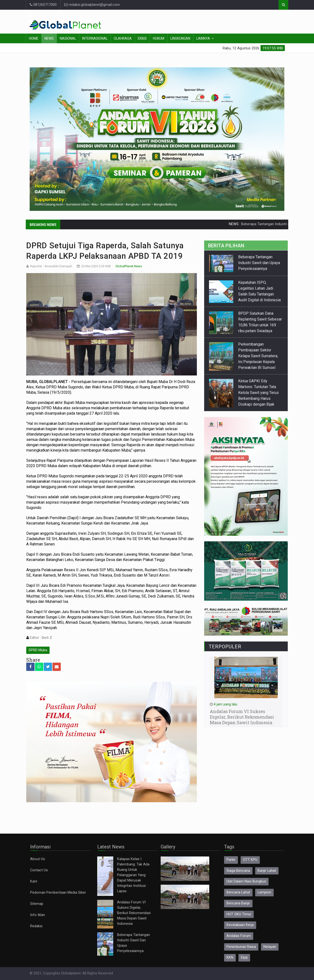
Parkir (231, 860)
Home (34, 38)
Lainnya (203, 38)
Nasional (68, 38)
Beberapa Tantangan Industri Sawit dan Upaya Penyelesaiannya (259, 263)
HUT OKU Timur (239, 914)
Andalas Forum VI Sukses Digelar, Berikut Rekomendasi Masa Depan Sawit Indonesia (134, 913)
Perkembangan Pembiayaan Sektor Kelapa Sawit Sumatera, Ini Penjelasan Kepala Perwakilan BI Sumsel (258, 356)
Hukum (159, 38)
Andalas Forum (239, 936)
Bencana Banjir (238, 903)
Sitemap (37, 904)
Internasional (95, 38)
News (49, 38)
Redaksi (36, 926)
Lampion (264, 892)
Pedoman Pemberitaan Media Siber (58, 893)
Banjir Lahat (267, 871)
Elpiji (244, 958)
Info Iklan (38, 915)
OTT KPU (250, 860)
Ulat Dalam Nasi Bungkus (246, 881)
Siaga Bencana (238, 871)
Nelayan (270, 947)
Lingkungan (180, 38)
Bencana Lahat (238, 892)
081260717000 (43, 5)
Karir (34, 881)
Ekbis (142, 38)
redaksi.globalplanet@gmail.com (92, 5)
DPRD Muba (38, 650)
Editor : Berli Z (40, 638)
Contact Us (39, 870)
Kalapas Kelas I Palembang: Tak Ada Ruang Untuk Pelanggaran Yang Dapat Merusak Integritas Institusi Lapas (133, 875)
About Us (38, 859)
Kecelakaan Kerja (240, 925)
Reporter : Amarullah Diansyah (51, 266)
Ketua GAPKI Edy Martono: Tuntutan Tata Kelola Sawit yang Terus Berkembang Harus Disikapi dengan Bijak (258, 393)
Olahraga (123, 38)
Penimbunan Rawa (241, 947)
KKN (230, 958)
